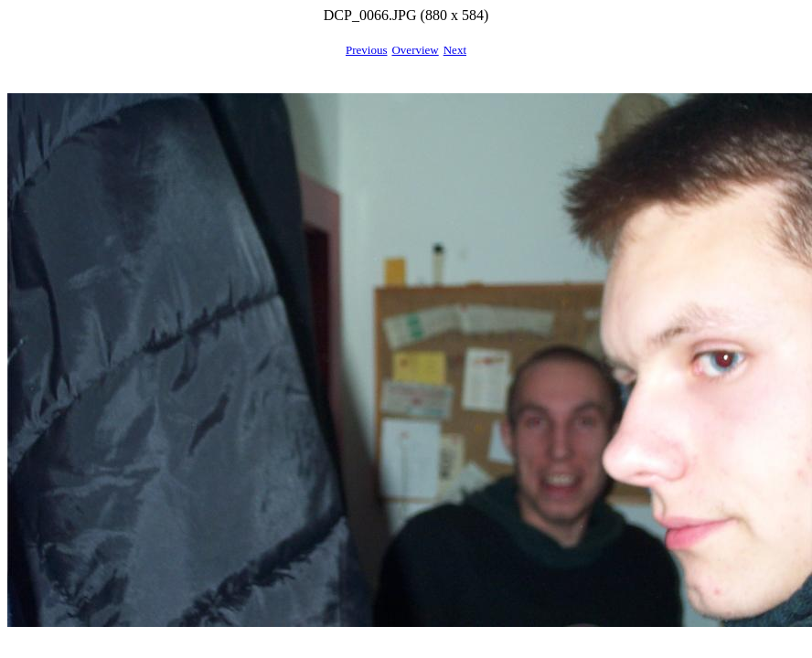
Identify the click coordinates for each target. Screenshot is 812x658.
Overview (415, 50)
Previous (367, 50)
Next (455, 50)
